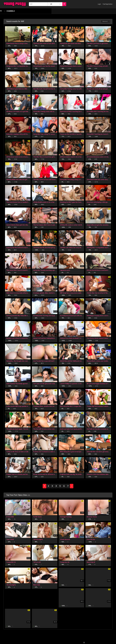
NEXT (72, 486)
